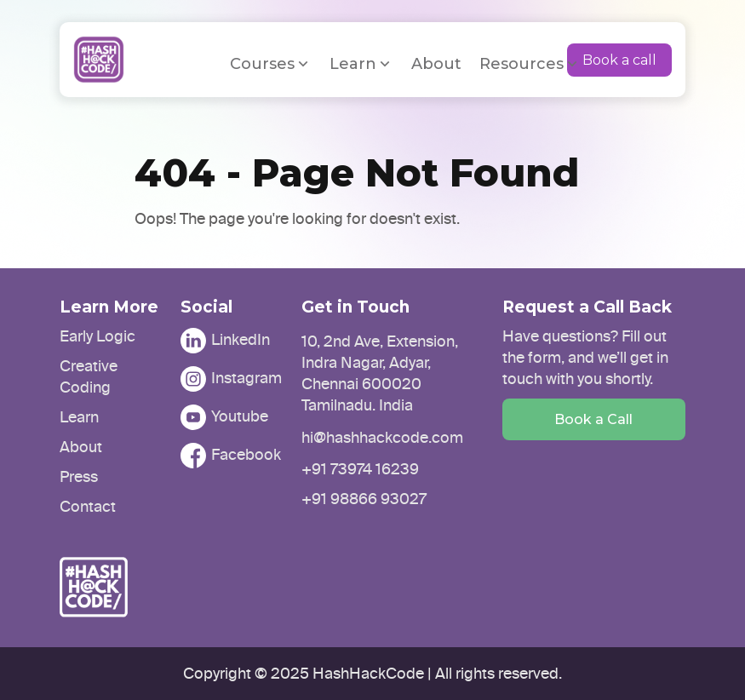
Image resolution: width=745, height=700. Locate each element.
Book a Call (593, 419)
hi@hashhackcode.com (382, 438)
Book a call (619, 60)
